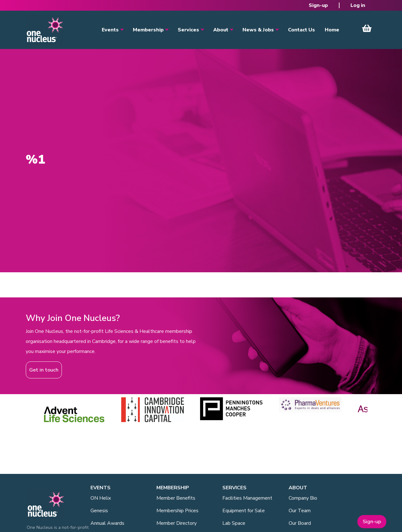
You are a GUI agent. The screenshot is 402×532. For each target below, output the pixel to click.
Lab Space (234, 523)
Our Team (300, 511)
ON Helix (101, 498)
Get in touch (44, 370)
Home (332, 30)
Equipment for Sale (244, 511)
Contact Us (301, 30)
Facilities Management (247, 498)
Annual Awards (107, 523)
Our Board (300, 523)
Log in (358, 5)
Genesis (99, 511)
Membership (148, 30)
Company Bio (303, 498)
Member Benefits (176, 498)
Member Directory (177, 523)
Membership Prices (177, 511)
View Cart (367, 28)
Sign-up (318, 5)
